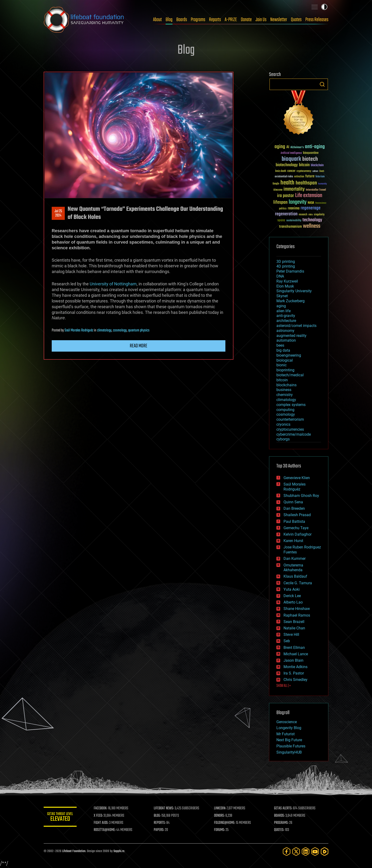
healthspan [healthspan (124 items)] (306, 183)
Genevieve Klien (297, 478)
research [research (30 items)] (303, 215)
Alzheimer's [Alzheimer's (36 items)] (297, 148)
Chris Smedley (295, 680)
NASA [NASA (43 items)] (311, 203)
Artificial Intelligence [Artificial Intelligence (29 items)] (291, 153)
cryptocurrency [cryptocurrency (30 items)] (304, 171)
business (284, 390)
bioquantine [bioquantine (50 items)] (311, 153)
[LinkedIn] (306, 851)
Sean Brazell (294, 622)
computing (285, 410)
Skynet (282, 296)
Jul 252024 (58, 213)
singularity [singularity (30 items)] (319, 215)
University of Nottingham (113, 284)
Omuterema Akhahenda (293, 568)
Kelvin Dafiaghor (298, 534)
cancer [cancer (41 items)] (291, 171)
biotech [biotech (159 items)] (310, 159)
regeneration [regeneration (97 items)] (286, 214)
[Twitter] (296, 851)
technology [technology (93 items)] (312, 220)
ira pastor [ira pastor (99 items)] (286, 196)
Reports (215, 20)
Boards (182, 20)
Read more (139, 346)
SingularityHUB (289, 752)
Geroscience (287, 722)
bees (280, 345)
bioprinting (285, 370)
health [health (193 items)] (287, 183)
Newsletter (279, 20)
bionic (281, 365)
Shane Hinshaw (297, 609)
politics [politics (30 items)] (283, 209)
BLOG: (157, 816)
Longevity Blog (289, 728)
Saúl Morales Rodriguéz (79, 330)
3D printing (286, 262)
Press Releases (317, 20)
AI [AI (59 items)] (288, 147)
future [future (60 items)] (310, 176)
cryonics (283, 424)
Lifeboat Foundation (74, 851)
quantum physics (139, 330)
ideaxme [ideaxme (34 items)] (278, 190)
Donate (246, 20)
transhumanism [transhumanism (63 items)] (290, 227)
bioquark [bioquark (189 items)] (291, 159)
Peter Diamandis (290, 271)
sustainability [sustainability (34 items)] (294, 221)
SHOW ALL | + (284, 686)
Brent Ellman (294, 648)
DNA (280, 276)
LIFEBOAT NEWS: (164, 808)
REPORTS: (160, 823)
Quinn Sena (293, 502)
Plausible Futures (291, 746)
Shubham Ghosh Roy (301, 496)
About (157, 20)
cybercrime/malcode (294, 434)
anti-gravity (286, 316)
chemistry (285, 395)
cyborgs (283, 439)
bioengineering (289, 355)
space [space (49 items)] (281, 220)
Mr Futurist (286, 734)
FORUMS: (220, 830)
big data (283, 350)
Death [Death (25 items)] (322, 171)
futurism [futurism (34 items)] (320, 177)
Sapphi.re (119, 851)
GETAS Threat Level (60, 818)
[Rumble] (325, 851)
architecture (286, 321)
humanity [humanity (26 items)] (323, 184)
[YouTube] (315, 851)
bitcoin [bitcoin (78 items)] (304, 165)
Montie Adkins (295, 667)
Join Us (261, 20)
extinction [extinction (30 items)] (299, 177)
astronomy (285, 331)
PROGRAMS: (281, 823)
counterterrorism (290, 419)
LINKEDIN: (220, 808)
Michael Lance (296, 654)
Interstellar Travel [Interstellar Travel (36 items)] (316, 190)
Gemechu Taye (296, 528)
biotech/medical (290, 375)
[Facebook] (287, 851)
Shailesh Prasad (297, 515)
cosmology (120, 330)
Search (322, 84)
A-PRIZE (231, 20)
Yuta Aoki (292, 589)
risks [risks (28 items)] (311, 215)
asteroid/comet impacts (296, 326)
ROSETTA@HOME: (105, 830)
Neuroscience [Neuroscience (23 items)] (321, 203)
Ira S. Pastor (294, 673)
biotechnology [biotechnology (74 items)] (287, 165)
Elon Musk (285, 286)
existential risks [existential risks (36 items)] (284, 177)
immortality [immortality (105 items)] (294, 189)
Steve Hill (291, 634)
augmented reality (291, 336)
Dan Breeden (294, 508)
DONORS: (220, 816)
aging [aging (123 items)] (280, 147)
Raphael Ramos (297, 615)
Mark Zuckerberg (291, 301)
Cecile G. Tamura (298, 583)
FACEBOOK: (101, 808)
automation (286, 340)
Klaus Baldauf (295, 576)
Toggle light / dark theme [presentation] (324, 7)
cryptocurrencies (290, 429)
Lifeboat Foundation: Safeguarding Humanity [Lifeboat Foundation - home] (84, 20)
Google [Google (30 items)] (276, 184)
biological (285, 360)
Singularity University (294, 291)
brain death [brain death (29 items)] (281, 171)
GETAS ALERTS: (283, 808)
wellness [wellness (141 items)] (312, 226)
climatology (104, 330)
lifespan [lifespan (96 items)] (280, 202)
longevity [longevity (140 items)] (298, 202)
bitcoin (282, 380)
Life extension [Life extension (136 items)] (309, 196)
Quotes (296, 20)
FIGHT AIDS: (101, 823)
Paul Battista (294, 521)
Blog (169, 20)
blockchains (286, 385)
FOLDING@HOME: (225, 823)
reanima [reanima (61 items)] (294, 208)
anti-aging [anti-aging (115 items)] (315, 147)
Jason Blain (293, 660)
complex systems (291, 405)
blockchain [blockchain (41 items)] (317, 165)
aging (281, 306)
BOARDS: (280, 816)
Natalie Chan (294, 628)
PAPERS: (159, 830)
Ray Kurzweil (287, 281)
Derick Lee (292, 596)
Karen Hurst (293, 541)
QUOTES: (279, 830)
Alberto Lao (293, 602)
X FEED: (98, 816)
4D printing (286, 266)
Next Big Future (289, 740)
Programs (198, 20)
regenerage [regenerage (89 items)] (311, 208)
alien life (284, 311)
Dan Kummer (295, 559)
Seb (287, 641)
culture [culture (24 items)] (315, 171)
